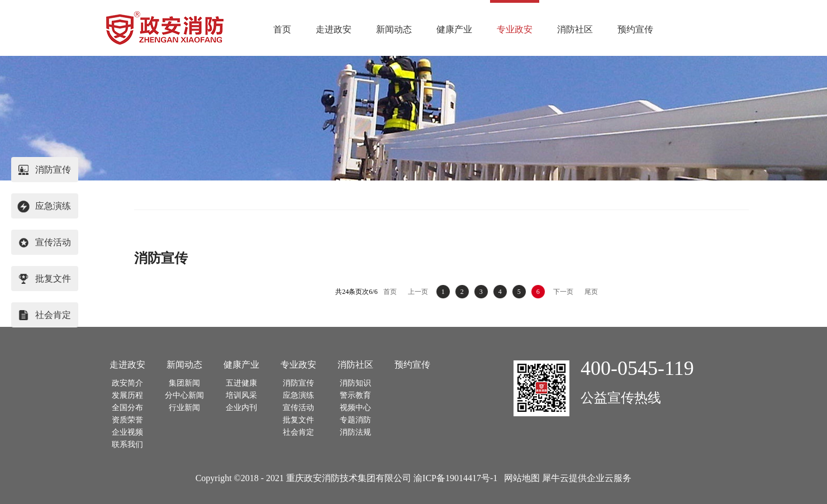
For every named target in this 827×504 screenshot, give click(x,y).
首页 (282, 29)
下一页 (563, 292)
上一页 (418, 292)
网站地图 (520, 478)
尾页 (591, 292)
